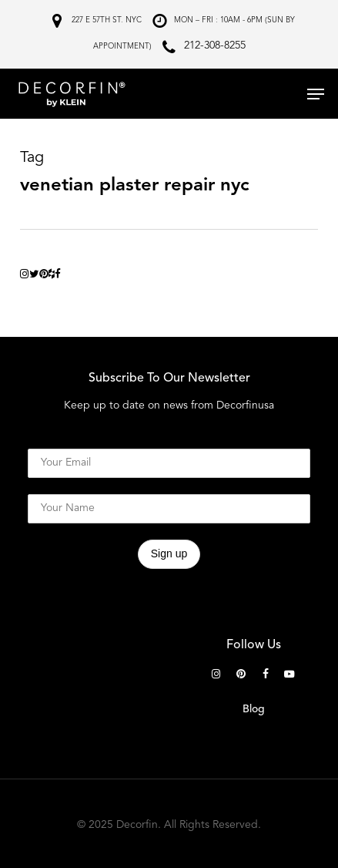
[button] (316, 94)
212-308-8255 (215, 45)
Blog (254, 709)
